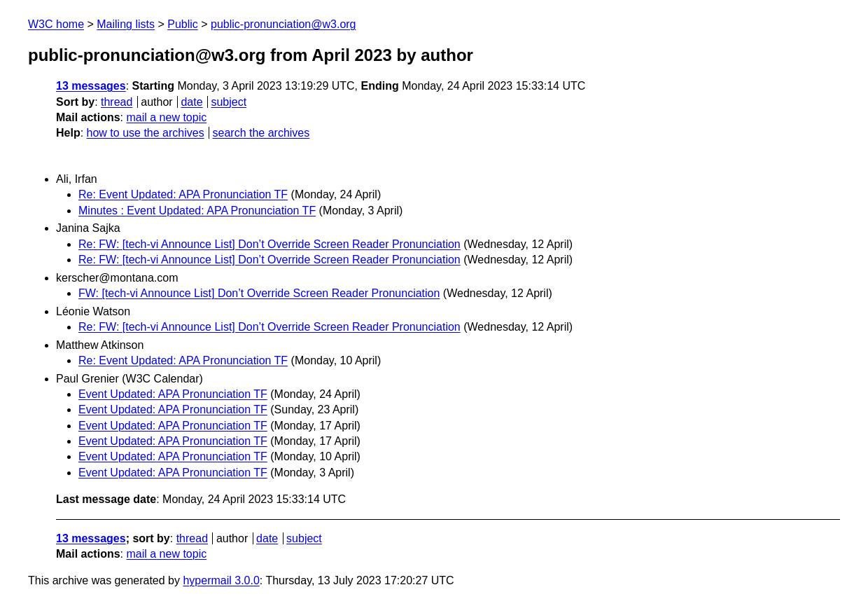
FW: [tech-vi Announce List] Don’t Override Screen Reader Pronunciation (259, 293)
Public (183, 24)
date (191, 102)
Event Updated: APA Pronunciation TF (173, 394)
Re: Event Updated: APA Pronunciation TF (183, 194)
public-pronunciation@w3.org (283, 24)
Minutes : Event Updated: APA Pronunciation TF (197, 211)
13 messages (91, 86)
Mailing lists (126, 24)
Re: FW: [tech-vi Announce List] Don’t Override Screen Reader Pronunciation (269, 244)
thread (117, 102)
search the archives (261, 133)
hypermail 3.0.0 (221, 580)
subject (229, 102)
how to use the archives (146, 133)
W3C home (56, 24)
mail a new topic (166, 117)
